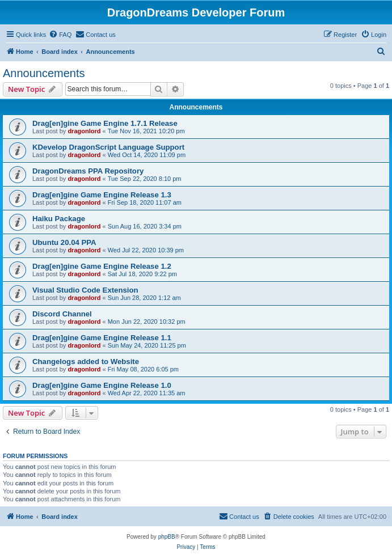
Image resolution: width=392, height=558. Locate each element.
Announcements (44, 73)
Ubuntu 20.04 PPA (64, 242)
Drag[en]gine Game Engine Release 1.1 (102, 338)
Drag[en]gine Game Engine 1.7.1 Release (105, 123)
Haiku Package (59, 219)
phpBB (167, 537)
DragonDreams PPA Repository (88, 171)
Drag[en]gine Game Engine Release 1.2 (102, 266)
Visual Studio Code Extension (85, 290)
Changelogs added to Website (86, 362)
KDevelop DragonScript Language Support (108, 147)
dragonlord (84, 131)
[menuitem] (60, 35)
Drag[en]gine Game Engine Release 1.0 (102, 385)
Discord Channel (62, 314)
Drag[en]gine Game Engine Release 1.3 (102, 195)
